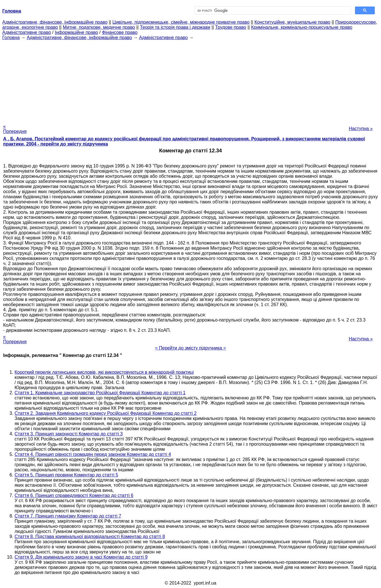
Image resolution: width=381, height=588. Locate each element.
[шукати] (272, 11)
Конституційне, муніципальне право (292, 22)
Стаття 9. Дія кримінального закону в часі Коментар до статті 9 (81, 557)
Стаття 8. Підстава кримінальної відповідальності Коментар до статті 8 (90, 537)
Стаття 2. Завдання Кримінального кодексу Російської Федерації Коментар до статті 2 (106, 413)
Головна (11, 38)
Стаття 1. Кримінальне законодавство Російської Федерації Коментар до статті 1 (100, 393)
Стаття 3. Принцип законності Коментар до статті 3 (69, 434)
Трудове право (231, 27)
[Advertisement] (190, 80)
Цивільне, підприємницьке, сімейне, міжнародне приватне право (181, 22)
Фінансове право (120, 32)
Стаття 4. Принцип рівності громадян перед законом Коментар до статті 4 (93, 454)
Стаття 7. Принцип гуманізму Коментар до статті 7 (68, 516)
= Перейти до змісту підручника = (191, 348)
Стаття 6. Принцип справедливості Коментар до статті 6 (74, 495)
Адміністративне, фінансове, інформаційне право (55, 22)
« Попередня (15, 129)
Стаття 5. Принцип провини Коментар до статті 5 (66, 475)
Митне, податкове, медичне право (99, 27)
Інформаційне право (77, 32)
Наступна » (361, 129)
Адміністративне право (27, 32)
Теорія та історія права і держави (175, 27)
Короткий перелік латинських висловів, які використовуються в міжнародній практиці (104, 372)
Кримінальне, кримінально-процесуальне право (302, 27)
